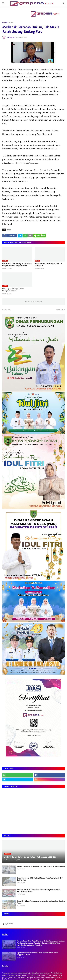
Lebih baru (7, 310)
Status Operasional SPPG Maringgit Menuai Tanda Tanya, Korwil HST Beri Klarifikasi (40, 879)
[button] (3, 3)
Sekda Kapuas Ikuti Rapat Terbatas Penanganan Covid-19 (13, 290)
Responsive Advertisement (33, 302)
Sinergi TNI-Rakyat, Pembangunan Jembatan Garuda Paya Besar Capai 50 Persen (41, 902)
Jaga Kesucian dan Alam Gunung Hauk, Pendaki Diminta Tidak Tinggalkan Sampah (37, 954)
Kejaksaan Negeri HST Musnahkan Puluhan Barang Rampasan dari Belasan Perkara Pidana (38, 891)
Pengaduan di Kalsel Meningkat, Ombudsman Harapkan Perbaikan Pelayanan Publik (17, 265)
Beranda (5, 23)
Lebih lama (60, 310)
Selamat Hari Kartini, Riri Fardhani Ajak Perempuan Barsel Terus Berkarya (41, 866)
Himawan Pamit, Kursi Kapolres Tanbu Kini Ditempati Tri (48, 265)
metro (11, 23)
